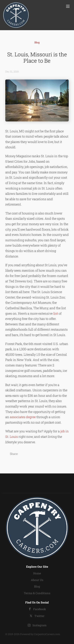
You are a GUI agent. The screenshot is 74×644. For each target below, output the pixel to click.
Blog (37, 42)
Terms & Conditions (37, 593)
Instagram (39, 625)
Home (37, 573)
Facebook (40, 609)
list (56, 313)
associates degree (23, 417)
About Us (37, 580)
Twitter (39, 616)
